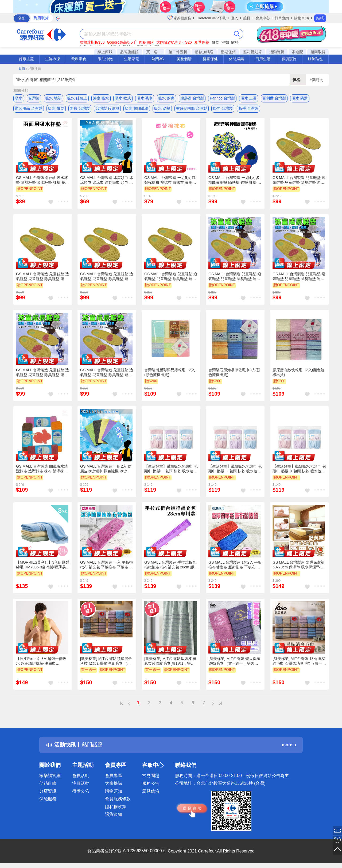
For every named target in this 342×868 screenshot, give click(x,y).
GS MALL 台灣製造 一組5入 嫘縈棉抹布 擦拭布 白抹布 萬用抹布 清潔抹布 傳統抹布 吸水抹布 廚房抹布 (170, 181)
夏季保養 (202, 42)
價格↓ (298, 80)
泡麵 (225, 42)
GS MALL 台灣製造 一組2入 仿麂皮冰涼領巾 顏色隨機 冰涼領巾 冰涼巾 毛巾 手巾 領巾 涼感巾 (106, 470)
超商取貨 (318, 52)
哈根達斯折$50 (92, 42)
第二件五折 (178, 52)
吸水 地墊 (53, 98)
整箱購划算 (252, 52)
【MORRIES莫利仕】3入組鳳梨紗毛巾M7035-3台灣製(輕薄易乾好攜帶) (43, 566)
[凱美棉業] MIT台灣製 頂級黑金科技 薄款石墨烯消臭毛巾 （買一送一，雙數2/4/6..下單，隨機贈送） (106, 662)
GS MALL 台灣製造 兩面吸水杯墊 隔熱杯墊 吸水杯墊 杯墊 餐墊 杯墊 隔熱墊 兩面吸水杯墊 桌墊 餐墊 (42, 181)
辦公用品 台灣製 (29, 109)
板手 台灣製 (248, 109)
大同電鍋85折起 (170, 42)
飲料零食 (79, 59)
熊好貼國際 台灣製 (192, 109)
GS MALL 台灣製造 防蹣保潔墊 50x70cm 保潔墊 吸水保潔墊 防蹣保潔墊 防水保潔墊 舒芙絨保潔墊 (298, 566)
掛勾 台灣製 (223, 109)
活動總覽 (277, 52)
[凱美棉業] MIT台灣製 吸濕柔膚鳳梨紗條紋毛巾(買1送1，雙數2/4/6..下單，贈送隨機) (170, 662)
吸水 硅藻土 (77, 98)
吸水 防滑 (300, 98)
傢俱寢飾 (289, 59)
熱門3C (158, 59)
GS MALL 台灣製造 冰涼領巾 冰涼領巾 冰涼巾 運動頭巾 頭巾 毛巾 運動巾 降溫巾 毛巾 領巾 (107, 181)
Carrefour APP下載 (211, 18)
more (289, 746)
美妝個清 (184, 59)
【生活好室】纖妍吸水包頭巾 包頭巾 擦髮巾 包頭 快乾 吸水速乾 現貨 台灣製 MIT (171, 470)
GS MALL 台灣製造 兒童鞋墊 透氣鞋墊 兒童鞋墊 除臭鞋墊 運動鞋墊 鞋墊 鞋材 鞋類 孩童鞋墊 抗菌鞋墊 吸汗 (299, 181)
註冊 (247, 18)
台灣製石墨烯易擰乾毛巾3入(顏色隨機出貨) (234, 373)
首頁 (22, 69)
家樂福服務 (179, 18)
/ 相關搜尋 (34, 69)
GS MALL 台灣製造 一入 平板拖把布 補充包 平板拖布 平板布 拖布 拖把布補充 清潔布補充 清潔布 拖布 (107, 566)
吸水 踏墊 (162, 109)
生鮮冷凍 (53, 59)
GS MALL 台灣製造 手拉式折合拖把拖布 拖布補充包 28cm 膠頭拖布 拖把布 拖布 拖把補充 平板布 (171, 566)
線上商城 (105, 52)
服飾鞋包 (315, 59)
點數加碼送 (204, 52)
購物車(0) (302, 18)
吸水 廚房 (166, 98)
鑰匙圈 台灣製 (192, 98)
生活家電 (131, 59)
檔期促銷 (228, 52)
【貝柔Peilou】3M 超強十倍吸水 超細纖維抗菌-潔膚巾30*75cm (41, 662)
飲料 (235, 42)
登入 (235, 18)
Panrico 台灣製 (222, 98)
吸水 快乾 (56, 109)
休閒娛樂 (236, 59)
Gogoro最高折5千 (122, 42)
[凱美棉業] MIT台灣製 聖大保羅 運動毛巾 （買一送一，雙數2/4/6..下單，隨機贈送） (234, 662)
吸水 (19, 98)
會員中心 (263, 18)
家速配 (297, 52)
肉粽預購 (146, 42)
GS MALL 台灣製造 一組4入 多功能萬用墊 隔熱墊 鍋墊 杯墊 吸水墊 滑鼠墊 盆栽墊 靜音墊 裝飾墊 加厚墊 (235, 181)
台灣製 (34, 98)
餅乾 (215, 42)
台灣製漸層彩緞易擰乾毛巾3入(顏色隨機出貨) (170, 373)
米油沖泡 (105, 59)
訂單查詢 (282, 18)
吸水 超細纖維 (137, 109)
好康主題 (26, 59)
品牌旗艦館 (129, 52)
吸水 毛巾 (145, 98)
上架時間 (316, 80)
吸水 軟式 (123, 98)
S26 (189, 42)
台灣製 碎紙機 (107, 109)
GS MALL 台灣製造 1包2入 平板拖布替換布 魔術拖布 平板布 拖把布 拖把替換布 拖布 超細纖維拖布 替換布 (235, 566)
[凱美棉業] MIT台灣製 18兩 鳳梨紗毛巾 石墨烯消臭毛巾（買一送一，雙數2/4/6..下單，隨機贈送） (299, 662)
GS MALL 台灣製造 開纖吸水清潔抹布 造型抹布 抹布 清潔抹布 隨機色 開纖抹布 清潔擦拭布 (42, 470)
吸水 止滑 (249, 98)
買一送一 (154, 52)
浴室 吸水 (101, 98)
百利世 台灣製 (274, 98)
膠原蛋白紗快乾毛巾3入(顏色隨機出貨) (298, 373)
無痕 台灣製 (80, 109)
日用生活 (263, 59)
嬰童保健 (210, 59)
